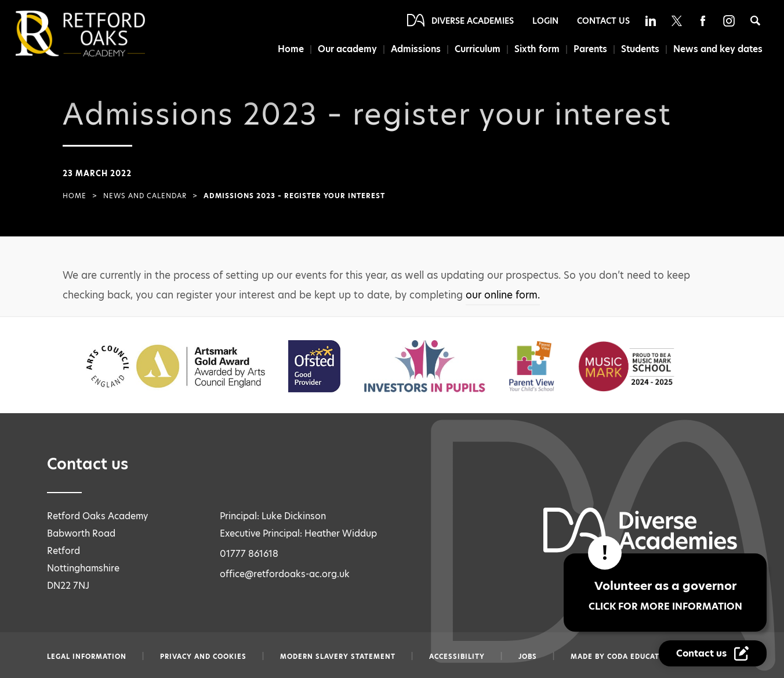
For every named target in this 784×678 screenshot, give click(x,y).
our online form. (503, 295)
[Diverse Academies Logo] (100, 34)
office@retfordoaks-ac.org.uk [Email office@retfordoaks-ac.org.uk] (285, 574)
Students (640, 49)
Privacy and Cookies (203, 657)
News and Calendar (145, 196)
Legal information (87, 657)
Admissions (416, 49)
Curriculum (478, 49)
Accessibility (457, 657)
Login (545, 21)
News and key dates (718, 49)
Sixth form (537, 49)
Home (291, 49)
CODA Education (640, 657)
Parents (590, 49)
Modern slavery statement (338, 657)
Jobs (528, 657)
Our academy (347, 49)
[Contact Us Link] (713, 653)
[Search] (755, 21)
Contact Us (603, 21)
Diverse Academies (473, 21)
